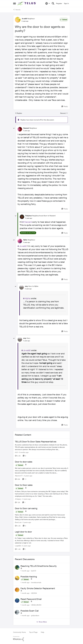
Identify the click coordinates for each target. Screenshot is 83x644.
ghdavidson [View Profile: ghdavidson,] (35, 615)
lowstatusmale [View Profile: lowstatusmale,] (36, 582)
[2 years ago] (26, 546)
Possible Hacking (29, 577)
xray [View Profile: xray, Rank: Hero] (26, 286)
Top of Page (33, 632)
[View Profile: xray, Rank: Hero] (22, 287)
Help (43, 632)
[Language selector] (48, 3)
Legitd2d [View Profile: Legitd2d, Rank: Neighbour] (18, 546)
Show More (42, 622)
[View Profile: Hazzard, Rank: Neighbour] (20, 129)
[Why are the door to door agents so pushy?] (27, 131)
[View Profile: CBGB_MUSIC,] (17, 600)
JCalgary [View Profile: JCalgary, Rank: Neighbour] (18, 499)
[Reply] (65, 106)
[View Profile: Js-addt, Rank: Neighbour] (18, 20)
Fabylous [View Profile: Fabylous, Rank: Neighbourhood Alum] (28, 216)
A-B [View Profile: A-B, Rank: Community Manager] (16, 452)
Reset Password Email (31, 599)
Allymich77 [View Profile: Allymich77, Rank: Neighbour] (19, 476)
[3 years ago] (26, 522)
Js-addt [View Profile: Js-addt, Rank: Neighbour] (24, 19)
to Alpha (35, 286)
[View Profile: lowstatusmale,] (17, 578)
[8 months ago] (23, 452)
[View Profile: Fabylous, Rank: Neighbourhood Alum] (22, 217)
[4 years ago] (28, 476)
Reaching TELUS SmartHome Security (39, 566)
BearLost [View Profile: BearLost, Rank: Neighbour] (18, 522)
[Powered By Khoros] (42, 639)
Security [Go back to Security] (17, 10)
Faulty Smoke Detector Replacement (38, 588)
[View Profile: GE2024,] (17, 590)
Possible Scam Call (30, 611)
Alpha (28, 298)
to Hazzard (52, 216)
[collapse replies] (14, 128)
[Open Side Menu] (14, 3)
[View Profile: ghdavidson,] (17, 612)
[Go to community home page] (27, 3)
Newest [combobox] (64, 113)
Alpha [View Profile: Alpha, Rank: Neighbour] (25, 240)
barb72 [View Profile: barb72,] (34, 571)
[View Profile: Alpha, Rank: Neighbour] (20, 241)
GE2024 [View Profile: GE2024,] (34, 593)
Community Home (19, 632)
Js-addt (23, 246)
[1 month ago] (25, 571)
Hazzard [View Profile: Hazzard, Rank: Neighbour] (26, 128)
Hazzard (28, 222)
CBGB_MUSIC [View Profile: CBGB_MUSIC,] (36, 605)
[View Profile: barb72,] (17, 567)
